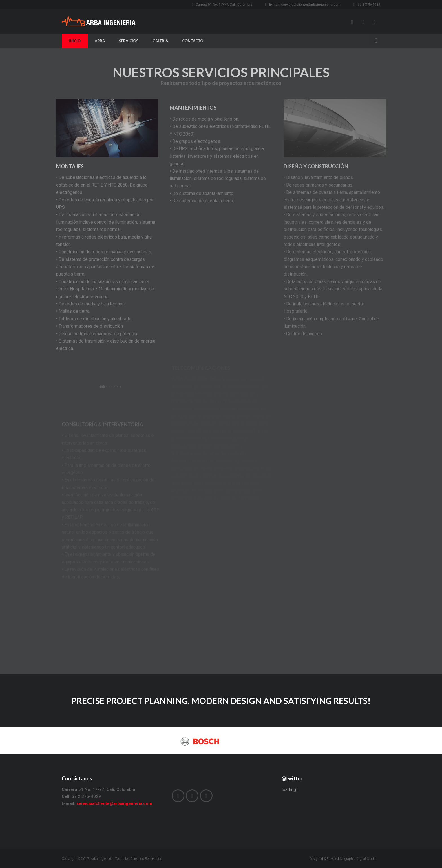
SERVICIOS (129, 41)
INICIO (75, 41)
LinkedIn (375, 22)
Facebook (352, 22)
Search (375, 40)
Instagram (363, 22)
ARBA (100, 41)
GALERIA (160, 41)
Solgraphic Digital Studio (358, 859)
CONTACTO (193, 41)
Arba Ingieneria (102, 859)
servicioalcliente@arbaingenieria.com (311, 5)
